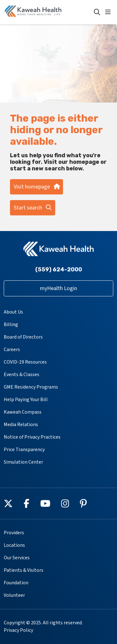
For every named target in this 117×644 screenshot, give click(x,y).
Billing (11, 325)
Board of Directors (23, 337)
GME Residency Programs (31, 387)
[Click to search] (97, 12)
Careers (12, 350)
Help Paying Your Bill (26, 400)
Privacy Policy (18, 630)
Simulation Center (23, 462)
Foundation (16, 583)
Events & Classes (22, 375)
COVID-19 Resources (25, 362)
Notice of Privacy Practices (32, 437)
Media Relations (21, 425)
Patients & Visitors (24, 570)
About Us (13, 312)
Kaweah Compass (23, 412)
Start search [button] (33, 208)
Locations (14, 545)
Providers (14, 533)
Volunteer (14, 595)
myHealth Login (58, 288)
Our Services (17, 558)
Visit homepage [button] (37, 187)
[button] (109, 12)
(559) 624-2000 (59, 269)
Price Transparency (24, 450)
